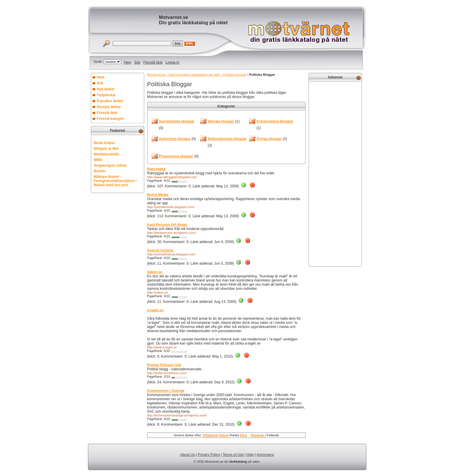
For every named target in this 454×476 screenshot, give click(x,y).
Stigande (257, 435)
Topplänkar (106, 95)
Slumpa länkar (109, 107)
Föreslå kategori (111, 119)
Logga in (172, 62)
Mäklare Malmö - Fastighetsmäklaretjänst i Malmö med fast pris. (115, 181)
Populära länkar (110, 101)
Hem (127, 62)
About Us (188, 455)
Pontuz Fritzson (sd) (164, 365)
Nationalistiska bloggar (227, 139)
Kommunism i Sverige (166, 391)
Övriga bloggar (269, 139)
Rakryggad (156, 169)
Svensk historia (160, 250)
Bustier (100, 171)
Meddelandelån (107, 154)
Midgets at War (106, 149)
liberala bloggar (221, 121)
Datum (224, 435)
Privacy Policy (209, 455)
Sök (137, 62)
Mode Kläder (105, 143)
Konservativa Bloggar (275, 121)
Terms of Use (233, 455)
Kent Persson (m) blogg (167, 225)
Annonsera (265, 455)
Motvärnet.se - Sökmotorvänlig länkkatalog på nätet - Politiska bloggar (197, 75)
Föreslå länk (153, 62)
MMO (98, 160)
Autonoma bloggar (175, 139)
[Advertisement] (335, 173)
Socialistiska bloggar (177, 121)
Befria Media (158, 195)
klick (243, 435)
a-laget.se (155, 310)
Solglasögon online (110, 165)
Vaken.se (155, 272)
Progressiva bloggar (176, 156)
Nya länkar (106, 89)
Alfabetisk (211, 435)
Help (250, 455)
